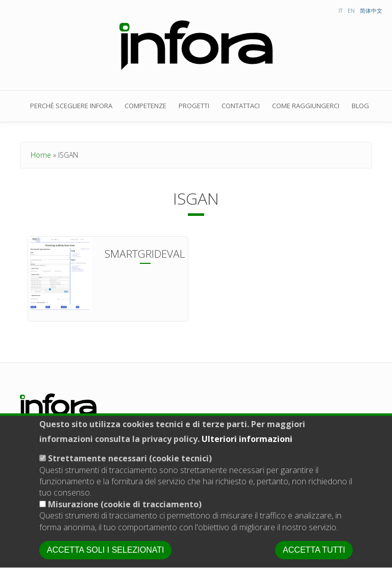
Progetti (194, 106)
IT (340, 10)
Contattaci (241, 106)
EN (351, 10)
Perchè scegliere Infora (71, 106)
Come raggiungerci (306, 106)
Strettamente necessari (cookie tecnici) (130, 474)
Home (41, 155)
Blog (360, 106)
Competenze (145, 106)
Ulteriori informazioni (247, 454)
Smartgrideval (145, 254)
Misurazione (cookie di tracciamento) (125, 519)
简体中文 (371, 10)
